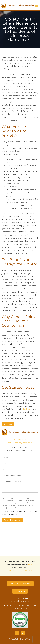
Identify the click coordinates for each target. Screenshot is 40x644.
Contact (8, 424)
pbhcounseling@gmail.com (20, 443)
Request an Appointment (20, 584)
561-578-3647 (20, 440)
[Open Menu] (36, 5)
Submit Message (12, 520)
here (30, 564)
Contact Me (20, 591)
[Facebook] (17, 633)
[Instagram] (23, 633)
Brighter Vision (25, 639)
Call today (27, 409)
